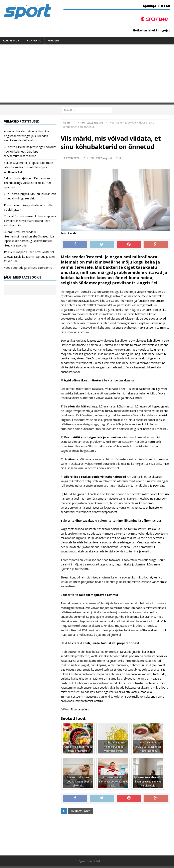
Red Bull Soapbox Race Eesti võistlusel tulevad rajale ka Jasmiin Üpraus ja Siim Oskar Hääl (29, 256)
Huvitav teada (81, 811)
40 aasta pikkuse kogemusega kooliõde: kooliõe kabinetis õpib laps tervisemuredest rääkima (30, 151)
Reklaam (53, 41)
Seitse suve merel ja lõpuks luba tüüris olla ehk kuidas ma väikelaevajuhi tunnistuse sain (29, 167)
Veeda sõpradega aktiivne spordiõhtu (28, 268)
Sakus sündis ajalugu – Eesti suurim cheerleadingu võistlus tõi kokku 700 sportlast (27, 183)
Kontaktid (34, 41)
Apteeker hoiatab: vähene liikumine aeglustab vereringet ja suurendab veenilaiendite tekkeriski (27, 136)
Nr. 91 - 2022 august (99, 158)
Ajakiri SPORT (12, 41)
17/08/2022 (72, 158)
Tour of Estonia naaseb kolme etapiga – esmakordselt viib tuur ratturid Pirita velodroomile (30, 221)
